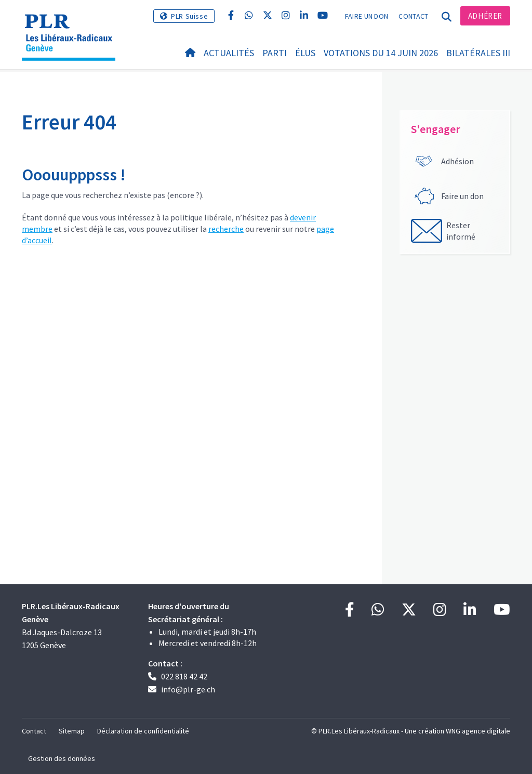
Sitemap (72, 731)
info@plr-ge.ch (188, 689)
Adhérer (485, 16)
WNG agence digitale (478, 731)
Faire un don (367, 16)
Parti (275, 53)
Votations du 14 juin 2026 (381, 53)
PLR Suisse (189, 16)
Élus (305, 53)
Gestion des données (62, 758)
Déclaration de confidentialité (143, 731)
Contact (413, 16)
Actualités (229, 53)
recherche (226, 229)
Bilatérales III (478, 53)
